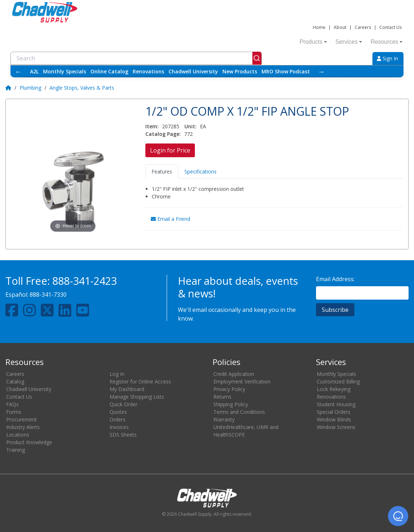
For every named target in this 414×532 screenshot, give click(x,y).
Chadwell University (193, 71)
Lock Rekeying (334, 389)
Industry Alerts (23, 427)
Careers (363, 27)
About (340, 27)
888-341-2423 (85, 281)
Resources (387, 42)
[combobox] (136, 58)
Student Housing (336, 404)
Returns (222, 397)
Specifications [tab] (200, 171)
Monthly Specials (65, 71)
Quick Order (123, 404)
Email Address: (335, 279)
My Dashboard (127, 389)
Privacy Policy (229, 389)
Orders (118, 419)
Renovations (148, 71)
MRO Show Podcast (286, 71)
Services (349, 42)
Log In (117, 374)
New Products (240, 71)
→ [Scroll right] (321, 71)
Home (319, 27)
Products (313, 42)
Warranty (224, 419)
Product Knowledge (29, 442)
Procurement (22, 419)
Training (16, 450)
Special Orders (334, 412)
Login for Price (170, 150)
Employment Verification (242, 381)
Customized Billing (338, 381)
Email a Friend (170, 219)
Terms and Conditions (239, 412)
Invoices (119, 427)
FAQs (12, 404)
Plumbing (30, 88)
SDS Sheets (123, 435)
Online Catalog (109, 71)
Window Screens (336, 427)
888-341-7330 (48, 295)
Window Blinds (334, 419)
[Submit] (257, 58)
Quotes (118, 412)
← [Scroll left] (18, 71)
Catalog (15, 381)
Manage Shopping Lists (137, 397)
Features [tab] (162, 171)
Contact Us (390, 27)
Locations (18, 435)
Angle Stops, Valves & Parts (82, 88)
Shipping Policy (231, 404)
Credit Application (234, 374)
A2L (34, 71)
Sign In (387, 58)
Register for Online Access (140, 381)
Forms (14, 412)
